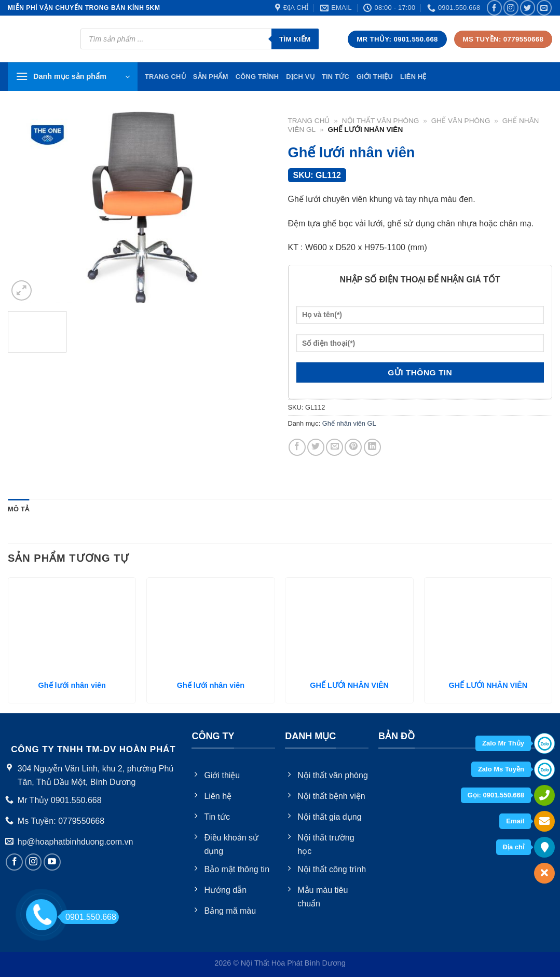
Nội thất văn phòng (381, 121)
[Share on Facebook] (297, 447)
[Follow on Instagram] (511, 8)
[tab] (18, 509)
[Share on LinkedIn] (372, 447)
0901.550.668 (88, 917)
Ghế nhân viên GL (349, 423)
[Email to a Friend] (334, 447)
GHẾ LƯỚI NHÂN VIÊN (349, 685)
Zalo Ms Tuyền (501, 769)
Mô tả (18, 509)
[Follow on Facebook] (494, 8)
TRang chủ (165, 77)
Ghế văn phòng (461, 121)
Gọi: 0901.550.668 (496, 795)
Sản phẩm (211, 77)
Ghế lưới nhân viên (72, 685)
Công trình (257, 77)
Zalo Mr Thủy (503, 743)
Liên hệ (413, 77)
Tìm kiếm (295, 39)
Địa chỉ (514, 847)
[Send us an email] (544, 8)
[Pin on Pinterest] (353, 447)
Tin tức (336, 77)
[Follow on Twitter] (528, 8)
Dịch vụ (300, 77)
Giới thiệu (375, 77)
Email (515, 821)
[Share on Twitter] (316, 447)
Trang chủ (309, 121)
